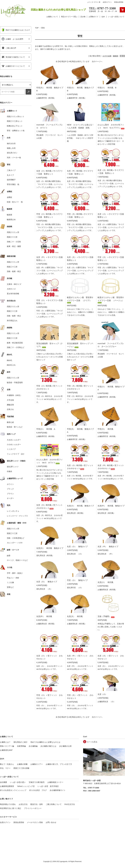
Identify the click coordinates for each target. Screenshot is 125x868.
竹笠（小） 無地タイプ (77, 580)
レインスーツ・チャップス (17, 516)
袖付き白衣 (11, 143)
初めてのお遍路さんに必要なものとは (45, 742)
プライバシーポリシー (33, 808)
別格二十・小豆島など (16, 347)
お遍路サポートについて (13, 66)
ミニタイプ (11, 449)
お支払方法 (23, 804)
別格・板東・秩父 (14, 271)
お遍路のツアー (37, 764)
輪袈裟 (9, 215)
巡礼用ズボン (12, 153)
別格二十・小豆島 (14, 242)
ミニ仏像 (10, 582)
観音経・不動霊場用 (15, 383)
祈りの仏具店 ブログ (38, 790)
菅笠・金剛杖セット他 (16, 131)
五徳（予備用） (106, 616)
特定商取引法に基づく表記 (10, 808)
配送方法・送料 (37, 804)
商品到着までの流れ (8, 804)
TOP (37, 28)
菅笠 (43, 28)
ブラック (10, 489)
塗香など (10, 587)
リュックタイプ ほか (16, 454)
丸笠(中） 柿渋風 (44, 616)
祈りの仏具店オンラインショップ (13, 790)
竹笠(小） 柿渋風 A (46, 429)
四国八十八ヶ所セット (16, 117)
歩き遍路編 (33, 746)
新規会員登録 (119, 2)
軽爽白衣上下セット (15, 126)
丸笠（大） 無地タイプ (47, 582)
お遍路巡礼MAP (6, 750)
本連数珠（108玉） (14, 395)
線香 (9, 556)
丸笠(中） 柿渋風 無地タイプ (111, 506)
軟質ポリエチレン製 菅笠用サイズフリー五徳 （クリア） (80, 300)
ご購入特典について (54, 804)
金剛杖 (9, 197)
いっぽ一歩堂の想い (18, 782)
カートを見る (92, 742)
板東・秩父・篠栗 (14, 246)
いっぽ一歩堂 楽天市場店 (48, 786)
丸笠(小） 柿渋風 (105, 582)
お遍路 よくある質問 (12, 39)
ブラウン (10, 494)
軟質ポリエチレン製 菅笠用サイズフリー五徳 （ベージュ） (111, 300)
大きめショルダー (14, 440)
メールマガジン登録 (35, 822)
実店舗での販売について (13, 57)
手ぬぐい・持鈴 (13, 578)
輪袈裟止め (11, 219)
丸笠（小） (102, 694)
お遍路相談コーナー (55, 782)
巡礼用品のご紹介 (20, 742)
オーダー (10, 498)
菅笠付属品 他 (13, 184)
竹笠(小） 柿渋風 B (107, 88)
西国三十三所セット (15, 121)
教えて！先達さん (7, 764)
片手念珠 (10, 400)
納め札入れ (11, 365)
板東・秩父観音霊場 (15, 343)
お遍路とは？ (5, 742)
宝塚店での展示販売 (37, 782)
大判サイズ (11, 289)
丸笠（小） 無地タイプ (77, 546)
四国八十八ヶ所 (13, 232)
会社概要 (3, 782)
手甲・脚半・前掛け (15, 573)
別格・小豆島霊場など (16, 538)
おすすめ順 (107, 56)
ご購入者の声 (9, 48)
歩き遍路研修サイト (58, 790)
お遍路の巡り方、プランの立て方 (59, 764)
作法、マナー (5, 768)
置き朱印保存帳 (13, 294)
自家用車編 (21, 746)
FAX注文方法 (70, 804)
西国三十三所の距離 (21, 768)
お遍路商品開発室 (7, 786)
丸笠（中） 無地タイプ (108, 546)
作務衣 (9, 471)
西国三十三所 (12, 237)
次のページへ (97, 61)
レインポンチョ (13, 511)
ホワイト (10, 484)
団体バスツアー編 (7, 746)
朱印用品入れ (12, 321)
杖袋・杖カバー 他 (15, 202)
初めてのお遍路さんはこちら (15, 30)
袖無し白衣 (11, 148)
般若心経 (10, 422)
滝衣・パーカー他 (14, 158)
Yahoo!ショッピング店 (26, 786)
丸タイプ (10, 175)
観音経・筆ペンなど (15, 427)
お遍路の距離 (22, 764)
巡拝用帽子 (11, 180)
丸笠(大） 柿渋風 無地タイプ (50, 548)
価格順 (115, 56)
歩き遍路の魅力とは (48, 746)
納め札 (9, 360)
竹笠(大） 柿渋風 (105, 429)
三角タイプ (11, 170)
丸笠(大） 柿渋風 (75, 616)
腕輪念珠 (10, 405)
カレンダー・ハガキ (15, 543)
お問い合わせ (51, 822)
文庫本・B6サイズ (14, 284)
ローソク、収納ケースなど (17, 560)
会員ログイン (107, 2)
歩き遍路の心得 (65, 746)
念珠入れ (10, 409)
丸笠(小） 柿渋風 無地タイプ (80, 506)
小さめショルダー (14, 444)
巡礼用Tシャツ (13, 467)
